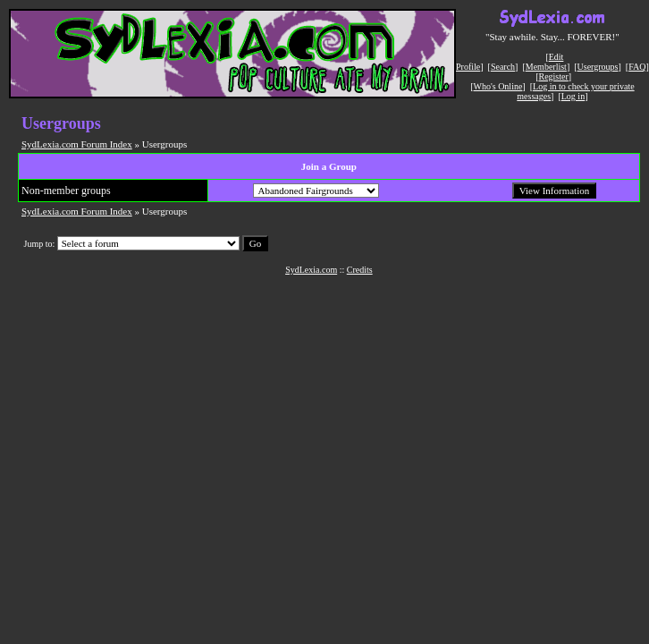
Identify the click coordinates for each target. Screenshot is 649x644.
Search (503, 67)
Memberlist (546, 67)
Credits (360, 270)
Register (553, 76)
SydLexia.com (311, 270)
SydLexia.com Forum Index (77, 144)
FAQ (637, 67)
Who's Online (498, 86)
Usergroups (598, 67)
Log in (573, 96)
